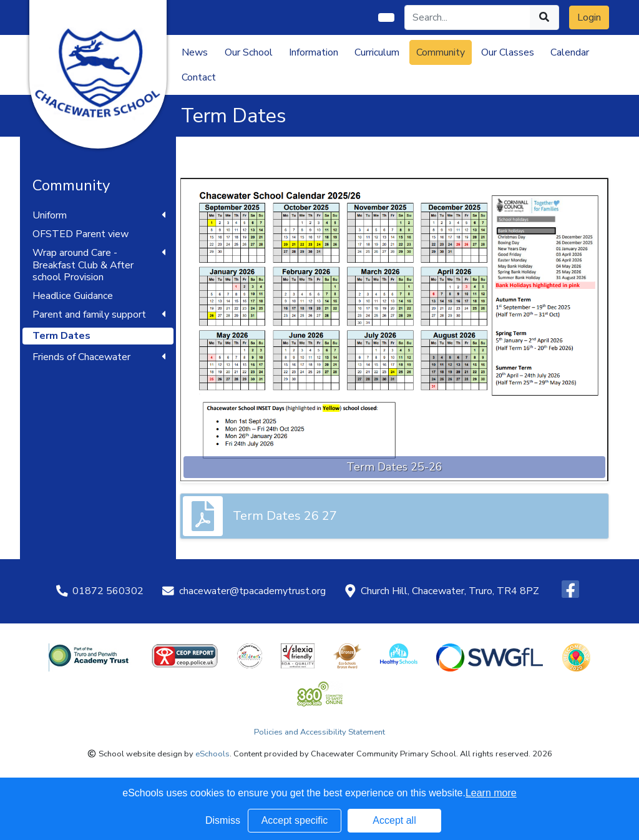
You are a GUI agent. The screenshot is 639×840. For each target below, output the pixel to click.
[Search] (468, 17)
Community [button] (441, 52)
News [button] (195, 52)
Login (589, 17)
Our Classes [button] (508, 52)
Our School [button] (249, 52)
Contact (199, 77)
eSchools (212, 754)
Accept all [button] (394, 820)
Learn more (491, 793)
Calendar (570, 52)
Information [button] (314, 52)
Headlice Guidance (73, 296)
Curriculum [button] (377, 52)
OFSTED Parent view (80, 234)
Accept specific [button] (295, 820)
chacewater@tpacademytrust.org (252, 591)
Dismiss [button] (223, 820)
